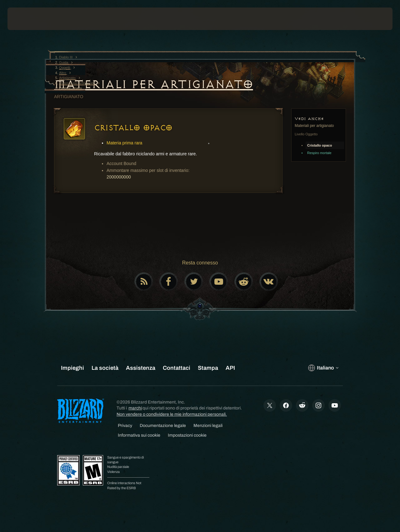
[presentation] (27, 19)
